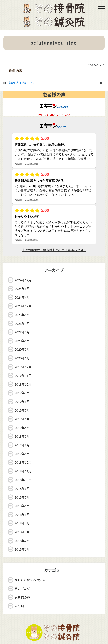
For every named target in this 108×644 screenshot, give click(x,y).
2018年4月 (22, 523)
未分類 (19, 606)
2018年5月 (22, 515)
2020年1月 (22, 358)
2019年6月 (22, 419)
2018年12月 (23, 462)
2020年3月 (22, 349)
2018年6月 (22, 506)
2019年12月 (23, 367)
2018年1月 (22, 549)
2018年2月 (22, 541)
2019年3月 (22, 436)
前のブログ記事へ (21, 83)
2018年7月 (22, 497)
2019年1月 (22, 454)
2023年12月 (23, 306)
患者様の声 (22, 597)
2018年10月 (23, 480)
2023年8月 (22, 315)
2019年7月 (22, 410)
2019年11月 (23, 376)
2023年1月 (22, 324)
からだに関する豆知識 (30, 580)
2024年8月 (22, 289)
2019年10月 (23, 384)
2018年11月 (23, 471)
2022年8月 (22, 332)
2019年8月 (22, 402)
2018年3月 (22, 532)
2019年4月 (22, 428)
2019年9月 (22, 393)
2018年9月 (22, 489)
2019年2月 (22, 445)
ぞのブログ (22, 589)
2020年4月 (22, 341)
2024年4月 (22, 297)
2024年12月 (23, 280)
